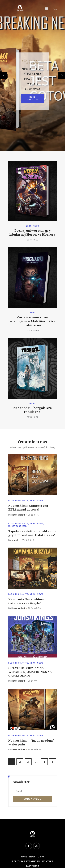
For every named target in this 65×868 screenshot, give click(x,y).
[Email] (33, 791)
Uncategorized (18, 526)
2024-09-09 (34, 609)
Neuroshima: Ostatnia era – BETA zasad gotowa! (32, 79)
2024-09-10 (28, 540)
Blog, (26, 61)
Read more (31, 99)
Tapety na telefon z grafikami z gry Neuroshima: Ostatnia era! (32, 533)
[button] (3, 75)
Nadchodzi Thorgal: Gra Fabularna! (32, 410)
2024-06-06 (34, 750)
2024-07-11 (34, 681)
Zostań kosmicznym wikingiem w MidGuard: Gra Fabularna (33, 321)
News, (30, 63)
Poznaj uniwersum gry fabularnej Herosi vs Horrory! (32, 233)
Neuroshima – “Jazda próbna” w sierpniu (31, 743)
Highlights (22, 501)
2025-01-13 (34, 515)
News (36, 63)
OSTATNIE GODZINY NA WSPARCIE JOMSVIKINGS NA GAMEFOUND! (30, 672)
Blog (29, 226)
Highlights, (36, 61)
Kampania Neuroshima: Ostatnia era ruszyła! (26, 601)
